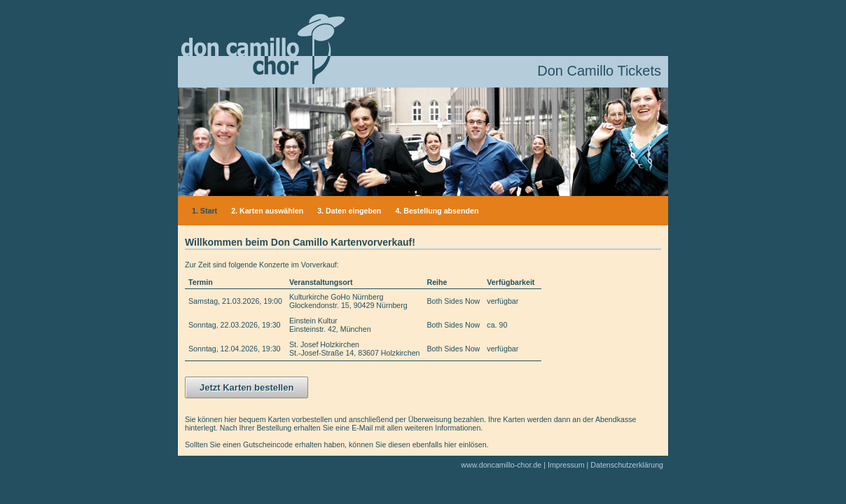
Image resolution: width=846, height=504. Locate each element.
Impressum (566, 465)
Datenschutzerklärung (627, 465)
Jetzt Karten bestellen (247, 387)
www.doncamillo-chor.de (501, 465)
